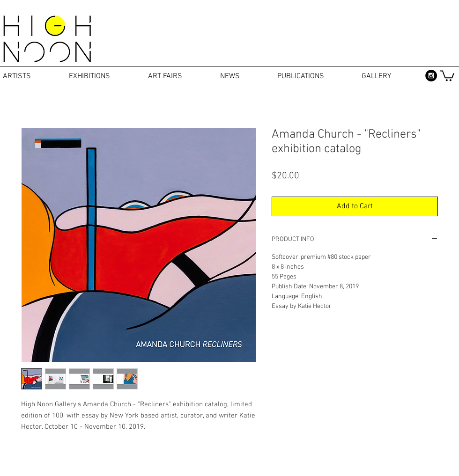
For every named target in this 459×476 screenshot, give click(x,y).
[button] (447, 75)
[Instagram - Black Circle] (431, 76)
